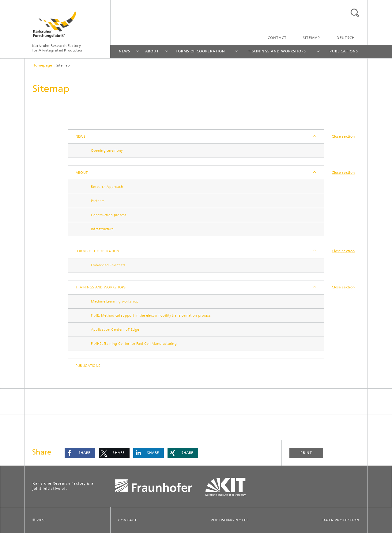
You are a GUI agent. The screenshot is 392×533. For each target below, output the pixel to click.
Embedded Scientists (108, 265)
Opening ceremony (107, 150)
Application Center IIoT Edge (115, 329)
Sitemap (311, 38)
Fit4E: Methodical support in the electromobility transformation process (151, 315)
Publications (344, 51)
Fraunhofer (155, 487)
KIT (230, 487)
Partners (98, 201)
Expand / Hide (314, 137)
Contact (277, 38)
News (125, 51)
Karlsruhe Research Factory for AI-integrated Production (58, 48)
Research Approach (107, 187)
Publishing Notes (230, 520)
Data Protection (341, 520)
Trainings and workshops (277, 51)
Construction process (109, 215)
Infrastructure (102, 229)
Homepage (42, 65)
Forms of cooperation (200, 51)
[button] (80, 453)
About (152, 51)
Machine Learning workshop (115, 301)
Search (355, 13)
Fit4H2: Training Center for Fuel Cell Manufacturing (134, 344)
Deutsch (346, 38)
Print (306, 453)
